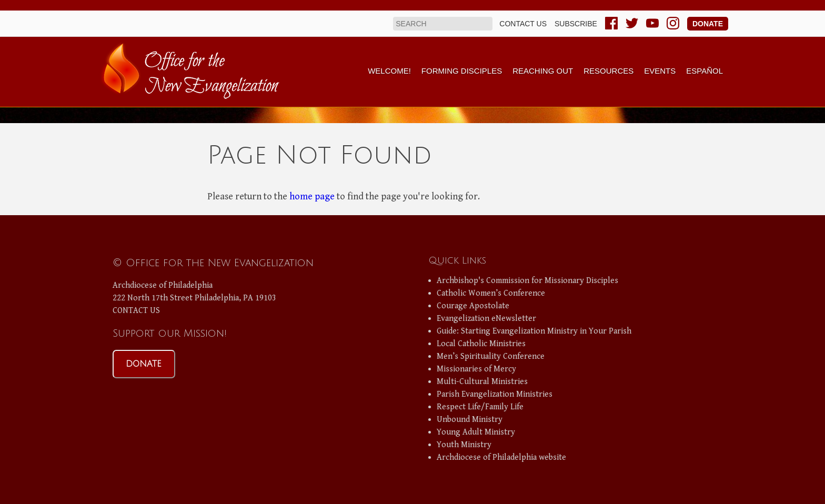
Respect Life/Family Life (480, 407)
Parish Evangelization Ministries (495, 394)
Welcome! (389, 71)
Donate (708, 24)
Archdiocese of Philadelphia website (501, 457)
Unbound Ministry (470, 420)
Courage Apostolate (473, 306)
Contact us (523, 24)
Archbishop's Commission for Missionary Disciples (527, 281)
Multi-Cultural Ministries (482, 382)
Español (705, 71)
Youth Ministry (464, 445)
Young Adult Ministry (476, 432)
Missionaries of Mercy (476, 369)
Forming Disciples (462, 71)
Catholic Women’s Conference (491, 293)
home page (312, 196)
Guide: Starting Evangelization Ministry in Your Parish (534, 331)
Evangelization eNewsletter (486, 319)
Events (660, 71)
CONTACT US (136, 311)
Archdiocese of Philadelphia (163, 285)
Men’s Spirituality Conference (491, 356)
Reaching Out (543, 71)
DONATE (144, 364)
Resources (608, 71)
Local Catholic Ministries (481, 344)
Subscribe (576, 24)
